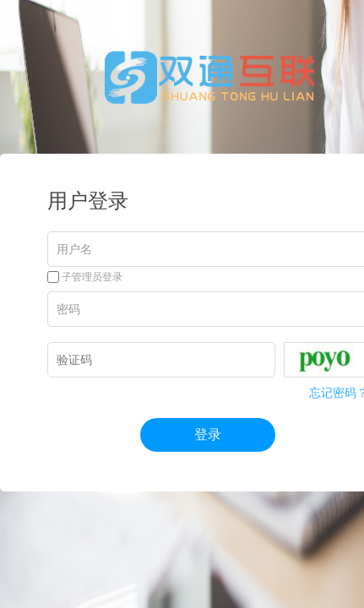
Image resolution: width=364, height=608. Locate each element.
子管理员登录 (85, 277)
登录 (208, 434)
